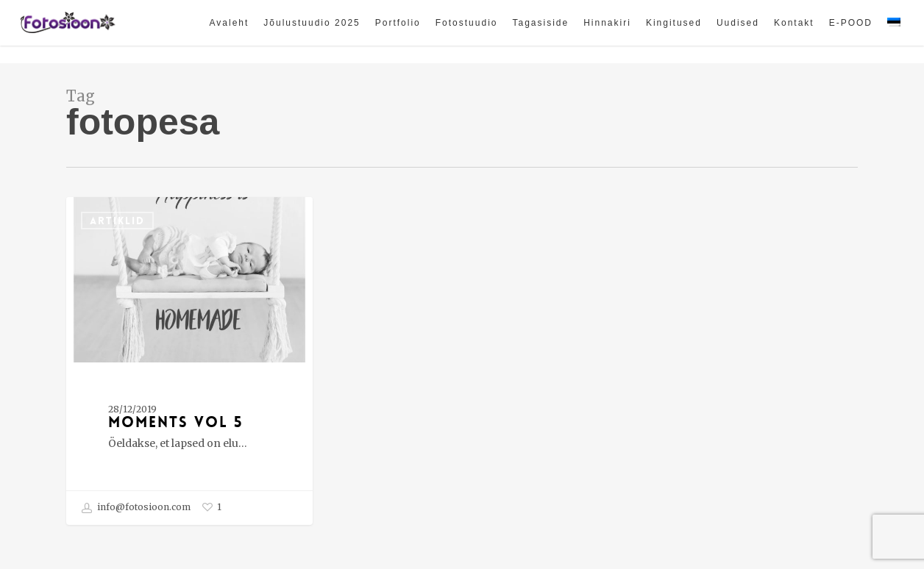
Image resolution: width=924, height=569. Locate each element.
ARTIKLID (117, 221)
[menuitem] (894, 32)
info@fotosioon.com (136, 508)
